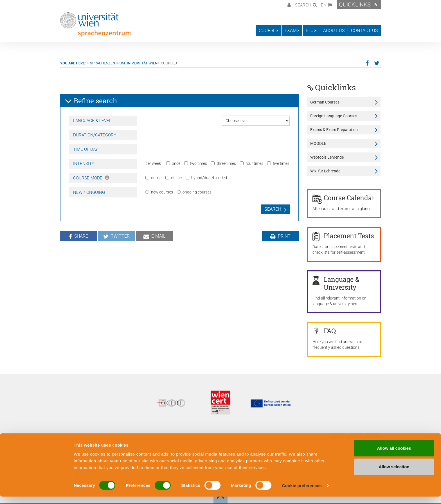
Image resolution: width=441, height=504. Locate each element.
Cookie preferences (302, 493)
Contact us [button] (364, 31)
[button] (288, 4)
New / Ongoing (89, 192)
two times (196, 163)
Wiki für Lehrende (325, 171)
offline (174, 178)
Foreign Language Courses (334, 116)
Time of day (85, 149)
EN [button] (324, 5)
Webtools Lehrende (327, 157)
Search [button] (303, 5)
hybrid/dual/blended (206, 178)
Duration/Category (95, 135)
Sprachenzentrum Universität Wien (124, 63)
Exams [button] (292, 31)
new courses (159, 192)
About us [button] (334, 31)
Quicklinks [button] (355, 4)
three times (223, 163)
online (153, 178)
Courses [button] (268, 31)
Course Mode (91, 178)
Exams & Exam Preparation (334, 130)
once (173, 163)
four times (252, 163)
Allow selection (394, 474)
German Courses (325, 102)
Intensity (84, 164)
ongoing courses (194, 192)
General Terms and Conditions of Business (208, 436)
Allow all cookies (394, 455)
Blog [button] (311, 31)
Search (273, 209)
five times (278, 163)
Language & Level (92, 121)
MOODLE (318, 143)
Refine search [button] (91, 101)
